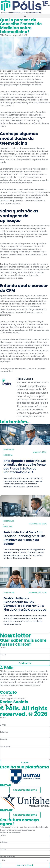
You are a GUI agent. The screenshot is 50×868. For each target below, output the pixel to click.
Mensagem (5, 746)
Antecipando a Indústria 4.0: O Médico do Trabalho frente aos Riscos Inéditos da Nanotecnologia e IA (25, 467)
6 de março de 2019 (22, 322)
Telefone (4, 732)
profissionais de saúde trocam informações (24, 196)
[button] (25, 16)
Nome (3, 647)
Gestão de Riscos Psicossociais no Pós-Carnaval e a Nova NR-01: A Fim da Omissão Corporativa (25, 604)
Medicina (8, 455)
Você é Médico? (7, 857)
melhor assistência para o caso (20, 277)
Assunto (4, 739)
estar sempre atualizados (34, 351)
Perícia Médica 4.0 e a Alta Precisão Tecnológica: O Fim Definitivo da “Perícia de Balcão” (24, 538)
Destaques (9, 449)
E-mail (3, 654)
